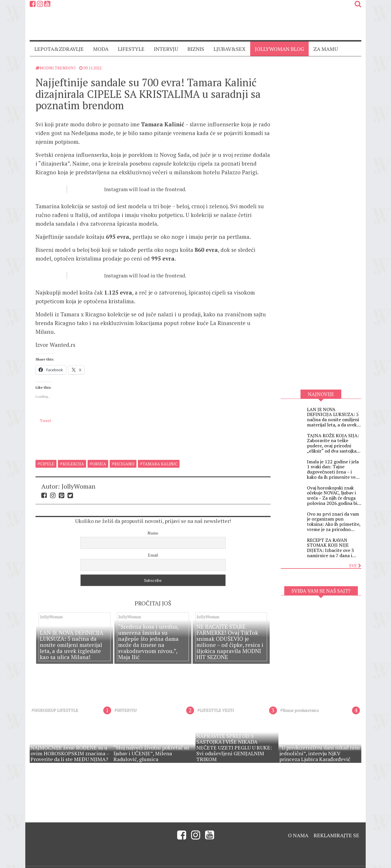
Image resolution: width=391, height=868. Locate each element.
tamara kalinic (160, 457)
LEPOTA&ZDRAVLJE (59, 49)
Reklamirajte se (336, 828)
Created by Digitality (341, 863)
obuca (99, 457)
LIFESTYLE (131, 49)
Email (153, 548)
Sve (355, 566)
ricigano (124, 457)
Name (153, 526)
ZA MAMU (326, 49)
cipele (47, 457)
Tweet (46, 432)
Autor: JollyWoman (68, 479)
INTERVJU (166, 49)
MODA (101, 49)
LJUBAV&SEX (230, 49)
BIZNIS (196, 49)
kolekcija (73, 457)
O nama (298, 828)
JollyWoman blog (279, 49)
